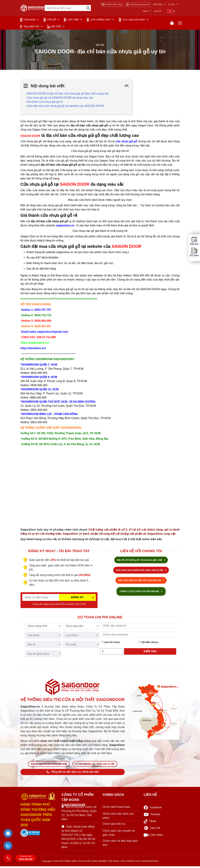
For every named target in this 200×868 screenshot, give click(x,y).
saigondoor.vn (65, 226)
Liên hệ (158, 11)
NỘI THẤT (54, 27)
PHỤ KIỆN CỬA (29, 27)
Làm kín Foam (110, 643)
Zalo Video (153, 837)
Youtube (152, 816)
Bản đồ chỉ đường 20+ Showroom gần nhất (141, 561)
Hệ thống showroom (138, 4)
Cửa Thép (71, 20)
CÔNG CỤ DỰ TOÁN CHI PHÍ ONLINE (141, 592)
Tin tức (172, 4)
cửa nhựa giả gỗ (126, 142)
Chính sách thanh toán (116, 809)
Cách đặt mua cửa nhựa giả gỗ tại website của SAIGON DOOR (65, 107)
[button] (8, 833)
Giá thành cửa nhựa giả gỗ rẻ (45, 103)
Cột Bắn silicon (148, 643)
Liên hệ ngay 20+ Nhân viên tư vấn (95, 766)
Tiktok (150, 823)
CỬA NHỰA (28, 20)
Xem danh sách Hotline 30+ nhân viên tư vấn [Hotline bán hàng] (141, 571)
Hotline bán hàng (112, 4)
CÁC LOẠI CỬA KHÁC (132, 20)
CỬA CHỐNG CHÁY (99, 20)
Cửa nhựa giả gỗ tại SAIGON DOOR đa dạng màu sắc (60, 99)
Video (145, 11)
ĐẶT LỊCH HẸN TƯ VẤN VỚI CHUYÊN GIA (141, 581)
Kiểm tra (150, 652)
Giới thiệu (158, 4)
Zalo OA (152, 830)
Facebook (153, 809)
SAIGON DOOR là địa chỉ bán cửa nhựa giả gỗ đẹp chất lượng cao (68, 94)
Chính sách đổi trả (114, 826)
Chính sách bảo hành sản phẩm (118, 818)
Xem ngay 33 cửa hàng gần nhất (49, 766)
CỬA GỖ (50, 20)
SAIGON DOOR (30, 137)
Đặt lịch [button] (194, 241)
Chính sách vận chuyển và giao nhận (119, 835)
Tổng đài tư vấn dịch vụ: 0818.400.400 (73, 774)
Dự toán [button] (194, 252)
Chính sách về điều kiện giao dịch (120, 845)
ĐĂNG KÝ (77, 598)
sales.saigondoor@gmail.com (49, 333)
